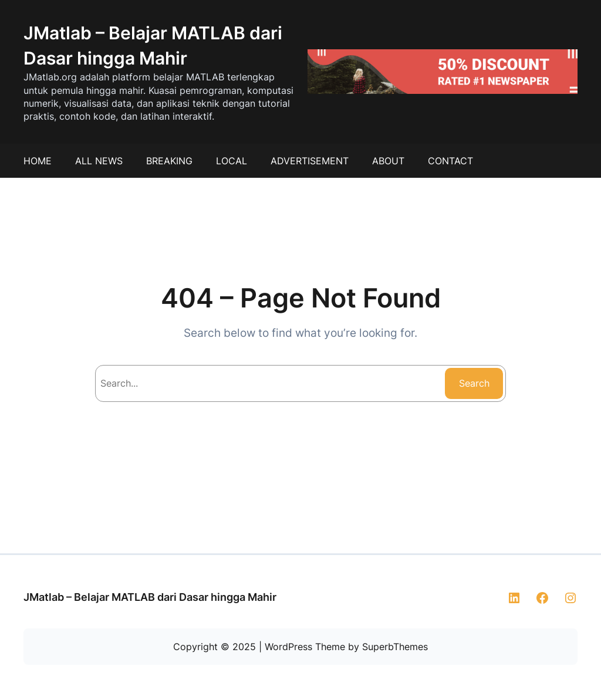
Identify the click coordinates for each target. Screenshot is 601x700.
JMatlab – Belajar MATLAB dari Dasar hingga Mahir (150, 597)
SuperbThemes (395, 647)
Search (474, 383)
